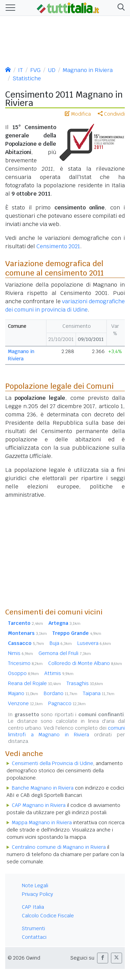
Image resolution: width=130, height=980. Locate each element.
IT (20, 70)
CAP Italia (33, 907)
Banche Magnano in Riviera (43, 788)
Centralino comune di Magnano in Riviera (59, 847)
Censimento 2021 (58, 246)
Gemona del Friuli (65, 653)
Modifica (78, 114)
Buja (61, 643)
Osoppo (23, 673)
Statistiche (27, 78)
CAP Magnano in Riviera (39, 805)
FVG (35, 70)
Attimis (59, 673)
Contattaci (34, 937)
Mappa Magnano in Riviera (42, 822)
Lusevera (94, 643)
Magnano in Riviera (88, 70)
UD (52, 70)
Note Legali (35, 885)
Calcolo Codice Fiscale (48, 916)
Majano (23, 693)
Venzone (25, 703)
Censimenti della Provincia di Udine (53, 763)
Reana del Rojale (34, 683)
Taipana (99, 693)
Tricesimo (25, 663)
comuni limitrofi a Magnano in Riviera (66, 731)
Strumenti (33, 928)
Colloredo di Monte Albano (85, 663)
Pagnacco (67, 703)
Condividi (111, 114)
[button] (120, 8)
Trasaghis (85, 683)
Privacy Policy (37, 894)
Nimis (20, 653)
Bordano (60, 693)
